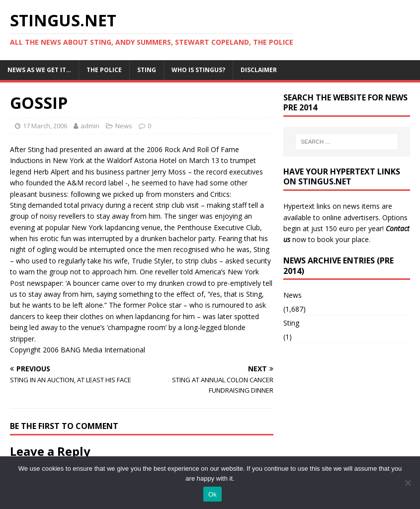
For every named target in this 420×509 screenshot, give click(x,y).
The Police (104, 70)
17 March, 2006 (45, 126)
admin (90, 126)
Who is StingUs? (198, 70)
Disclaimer (259, 70)
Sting (147, 70)
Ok (212, 494)
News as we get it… (39, 70)
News (124, 126)
